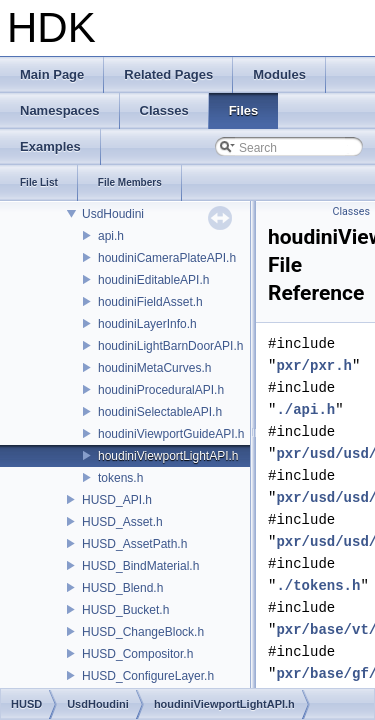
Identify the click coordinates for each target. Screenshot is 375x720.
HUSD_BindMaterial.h (140, 566)
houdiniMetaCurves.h (154, 368)
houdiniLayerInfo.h (147, 324)
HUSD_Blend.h (122, 588)
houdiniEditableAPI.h (153, 280)
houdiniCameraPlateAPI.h (167, 258)
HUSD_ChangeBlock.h (143, 632)
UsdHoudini (113, 214)
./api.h (305, 409)
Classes (351, 211)
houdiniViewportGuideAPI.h (171, 434)
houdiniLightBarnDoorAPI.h (170, 346)
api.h (111, 236)
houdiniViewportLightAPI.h (168, 456)
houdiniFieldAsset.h (150, 302)
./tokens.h (318, 585)
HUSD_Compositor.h (137, 654)
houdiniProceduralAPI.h (161, 390)
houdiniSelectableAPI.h (160, 412)
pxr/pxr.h (314, 365)
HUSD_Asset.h (122, 522)
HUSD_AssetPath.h (134, 544)
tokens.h (120, 478)
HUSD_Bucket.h (125, 610)
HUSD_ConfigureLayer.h (148, 676)
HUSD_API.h (117, 500)
